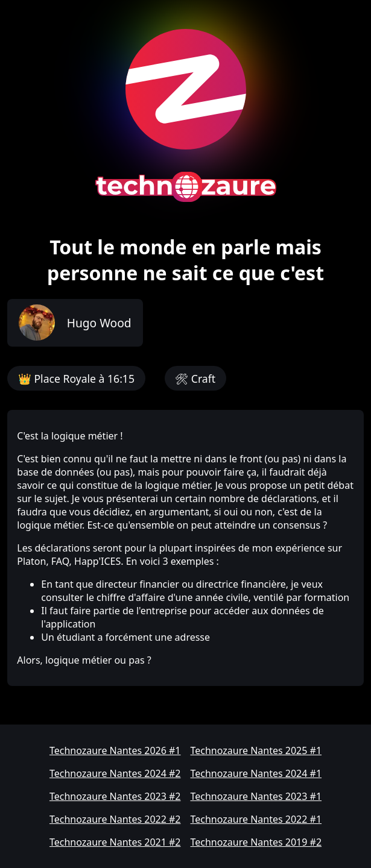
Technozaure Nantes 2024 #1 (256, 773)
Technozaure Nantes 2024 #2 (115, 773)
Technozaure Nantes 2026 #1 (115, 750)
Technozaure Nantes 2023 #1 (256, 796)
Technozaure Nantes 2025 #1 (256, 750)
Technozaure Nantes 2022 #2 (115, 819)
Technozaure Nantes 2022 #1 (256, 819)
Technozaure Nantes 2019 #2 (256, 842)
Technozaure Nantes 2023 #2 (115, 796)
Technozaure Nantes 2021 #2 (115, 842)
